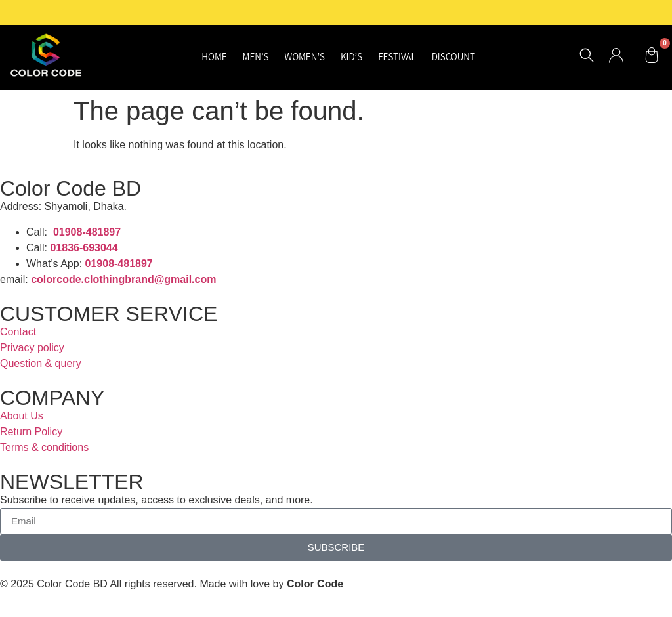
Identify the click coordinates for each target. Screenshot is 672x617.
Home (214, 57)
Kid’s (351, 57)
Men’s (256, 57)
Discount (453, 57)
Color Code (315, 584)
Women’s (305, 57)
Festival (397, 57)
